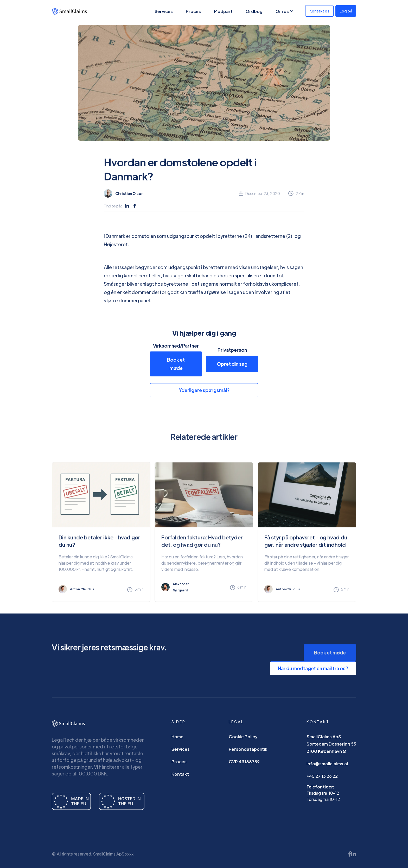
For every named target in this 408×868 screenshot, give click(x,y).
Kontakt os (319, 11)
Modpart (223, 11)
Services (164, 11)
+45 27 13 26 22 (322, 779)
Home (177, 740)
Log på (346, 11)
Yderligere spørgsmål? (204, 390)
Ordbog (254, 11)
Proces (193, 11)
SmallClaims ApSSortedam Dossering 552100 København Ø (331, 747)
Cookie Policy (243, 740)
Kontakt (180, 777)
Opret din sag (232, 364)
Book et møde (176, 364)
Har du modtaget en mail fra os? (313, 668)
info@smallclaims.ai (327, 767)
